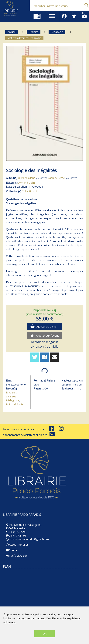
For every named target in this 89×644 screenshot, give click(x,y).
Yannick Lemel (57, 178)
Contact (12, 550)
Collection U (29, 191)
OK (45, 634)
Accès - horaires (17, 545)
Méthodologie (15, 404)
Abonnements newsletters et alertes (29, 435)
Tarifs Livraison (17, 556)
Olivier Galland (27, 178)
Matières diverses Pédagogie (13, 396)
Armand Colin (27, 183)
